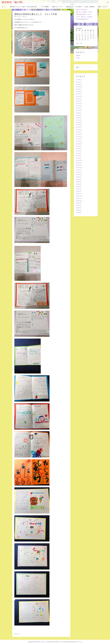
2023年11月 (79, 106)
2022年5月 (79, 130)
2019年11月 (79, 172)
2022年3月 (79, 134)
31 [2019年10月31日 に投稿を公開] (88, 40)
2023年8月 (79, 108)
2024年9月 (79, 94)
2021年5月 (79, 153)
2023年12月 (79, 103)
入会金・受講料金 (90, 7)
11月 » (81, 43)
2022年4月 (79, 132)
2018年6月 (79, 210)
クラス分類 (78, 7)
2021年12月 (79, 141)
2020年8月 (79, 163)
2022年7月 (79, 127)
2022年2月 (79, 137)
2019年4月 (79, 187)
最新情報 (78, 55)
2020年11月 (79, 160)
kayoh (25, 17)
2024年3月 (79, 101)
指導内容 (68, 7)
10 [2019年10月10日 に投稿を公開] (88, 34)
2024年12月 (79, 92)
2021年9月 (79, 149)
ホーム (4, 7)
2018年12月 (79, 196)
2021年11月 (79, 144)
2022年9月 (79, 122)
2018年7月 (79, 208)
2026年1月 (79, 84)
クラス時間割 (45, 7)
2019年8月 (79, 177)
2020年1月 (79, 170)
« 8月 (77, 43)
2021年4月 (79, 156)
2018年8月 (79, 205)
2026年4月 (79, 80)
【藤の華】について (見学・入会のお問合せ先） (23, 7)
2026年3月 (79, 82)
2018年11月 (79, 198)
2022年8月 (79, 125)
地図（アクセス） (103, 7)
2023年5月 (79, 113)
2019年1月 (79, 194)
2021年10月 (79, 146)
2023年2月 (79, 115)
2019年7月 (79, 179)
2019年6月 (79, 182)
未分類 (18, 634)
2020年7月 (79, 165)
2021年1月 (79, 158)
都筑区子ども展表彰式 (82, 10)
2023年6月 (79, 111)
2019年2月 (79, 191)
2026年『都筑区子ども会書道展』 (85, 17)
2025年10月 (79, 87)
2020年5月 (79, 168)
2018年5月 (79, 213)
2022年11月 (79, 120)
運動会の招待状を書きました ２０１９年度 (36, 14)
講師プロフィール (57, 7)
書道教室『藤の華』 (13, 2)
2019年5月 (79, 184)
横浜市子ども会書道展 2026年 (84, 12)
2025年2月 (79, 89)
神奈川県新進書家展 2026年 (83, 14)
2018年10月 (79, 201)
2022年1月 (79, 139)
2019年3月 (79, 189)
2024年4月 (79, 99)
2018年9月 (79, 203)
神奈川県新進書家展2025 (82, 19)
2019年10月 (79, 175)
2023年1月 (79, 118)
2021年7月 (79, 151)
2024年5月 (79, 96)
